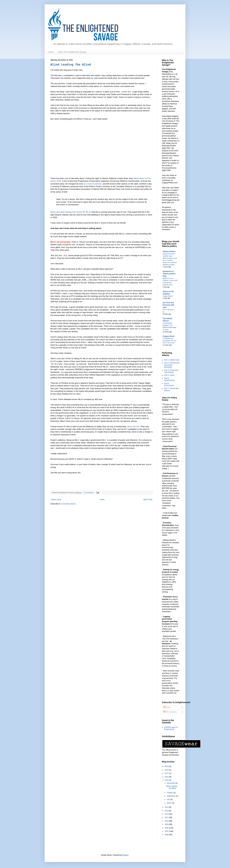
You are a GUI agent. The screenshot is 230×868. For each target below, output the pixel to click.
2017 (167, 773)
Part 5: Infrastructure (169, 379)
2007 (167, 831)
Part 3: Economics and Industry (171, 371)
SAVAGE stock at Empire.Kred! (171, 728)
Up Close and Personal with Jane (168, 305)
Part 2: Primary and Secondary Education (172, 365)
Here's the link (133, 427)
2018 (167, 770)
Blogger (125, 855)
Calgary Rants (169, 336)
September (171, 796)
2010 (167, 821)
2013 (167, 811)
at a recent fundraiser (93, 184)
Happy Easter (168, 296)
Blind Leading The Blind (71, 65)
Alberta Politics (169, 252)
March (169, 803)
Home (51, 52)
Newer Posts (56, 500)
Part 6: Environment (169, 384)
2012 (167, 814)
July (169, 799)
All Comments (170, 712)
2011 (167, 817)
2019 (167, 766)
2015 (167, 780)
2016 (167, 777)
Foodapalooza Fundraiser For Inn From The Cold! (170, 341)
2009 (167, 824)
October (170, 793)
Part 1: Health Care (172, 360)
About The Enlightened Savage (72, 52)
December (171, 783)
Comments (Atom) (68, 504)
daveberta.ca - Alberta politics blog (169, 274)
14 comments (89, 493)
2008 (167, 828)
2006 (167, 835)
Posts (167, 707)
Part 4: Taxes (169, 375)
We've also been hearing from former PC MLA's (71, 212)
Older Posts (148, 500)
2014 (167, 807)
